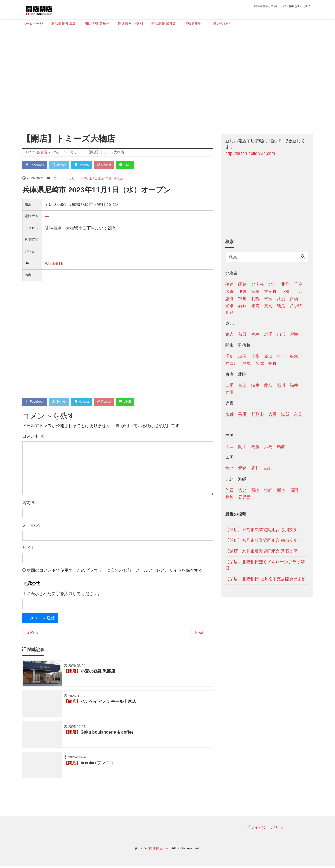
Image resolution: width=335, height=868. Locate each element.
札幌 (255, 299)
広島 (268, 447)
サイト (29, 548)
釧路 (230, 313)
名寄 (230, 291)
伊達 (230, 284)
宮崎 (255, 490)
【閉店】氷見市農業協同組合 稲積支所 (261, 540)
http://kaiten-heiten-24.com (250, 153)
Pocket (108, 165)
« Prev (33, 633)
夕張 (242, 291)
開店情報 (104, 179)
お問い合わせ (220, 23)
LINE (130, 165)
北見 (285, 284)
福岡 (294, 490)
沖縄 (268, 490)
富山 (242, 385)
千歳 (298, 284)
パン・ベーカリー (65, 179)
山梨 (255, 356)
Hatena (84, 165)
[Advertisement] (166, 78)
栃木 (294, 356)
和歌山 (258, 414)
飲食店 (118, 179)
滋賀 (285, 414)
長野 (272, 364)
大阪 (272, 414)
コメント (33, 437)
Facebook (35, 165)
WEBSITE (54, 264)
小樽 (285, 291)
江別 (281, 299)
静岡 (230, 392)
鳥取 (281, 447)
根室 (268, 299)
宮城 (294, 334)
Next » (201, 633)
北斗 (272, 284)
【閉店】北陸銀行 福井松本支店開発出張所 (266, 579)
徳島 (230, 468)
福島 (255, 334)
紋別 (268, 306)
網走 (281, 306)
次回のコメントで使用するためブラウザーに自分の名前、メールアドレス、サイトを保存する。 (117, 571)
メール (31, 526)
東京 (281, 356)
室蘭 (255, 291)
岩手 (268, 334)
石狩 (242, 306)
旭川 (242, 299)
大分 (242, 490)
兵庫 (84, 179)
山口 (230, 447)
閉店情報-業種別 (164, 23)
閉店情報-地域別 (130, 23)
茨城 (260, 364)
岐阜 (255, 385)
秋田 (242, 334)
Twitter (61, 165)
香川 (255, 468)
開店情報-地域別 (64, 23)
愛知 (268, 385)
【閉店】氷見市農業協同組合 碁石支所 (261, 551)
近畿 (92, 179)
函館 (242, 284)
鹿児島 (244, 497)
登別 (230, 306)
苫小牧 (296, 306)
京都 (230, 414)
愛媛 (242, 468)
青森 (230, 334)
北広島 (258, 284)
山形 (281, 334)
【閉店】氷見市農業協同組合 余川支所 (261, 530)
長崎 (230, 497)
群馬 (247, 364)
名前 (29, 503)
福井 (294, 385)
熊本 (281, 490)
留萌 (294, 299)
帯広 (298, 291)
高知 (268, 468)
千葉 (230, 356)
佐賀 (230, 490)
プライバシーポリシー (267, 829)
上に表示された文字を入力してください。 (62, 594)
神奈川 (232, 364)
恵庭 (230, 299)
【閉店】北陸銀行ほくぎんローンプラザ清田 (265, 565)
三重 (230, 385)
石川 (281, 385)
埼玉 (242, 356)
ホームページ (33, 23)
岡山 (242, 447)
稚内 (255, 306)
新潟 (268, 356)
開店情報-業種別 (97, 23)
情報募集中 (193, 23)
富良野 (270, 291)
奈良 (298, 414)
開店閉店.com (160, 850)
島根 (255, 447)
